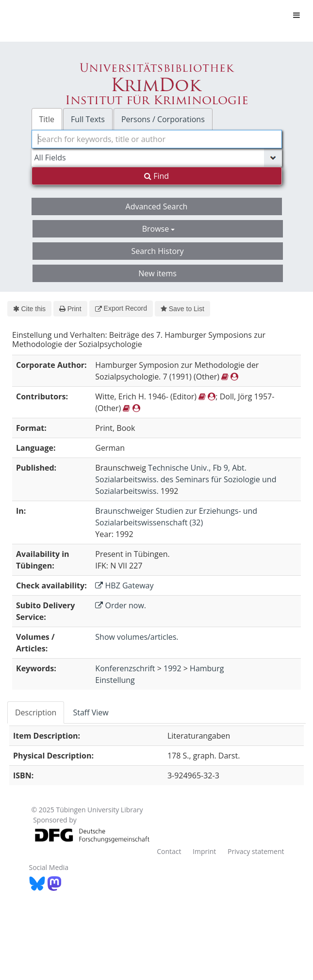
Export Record (121, 308)
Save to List (182, 309)
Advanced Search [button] (157, 206)
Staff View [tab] (91, 712)
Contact (169, 851)
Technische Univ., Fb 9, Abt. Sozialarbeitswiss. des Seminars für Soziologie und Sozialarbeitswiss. (186, 479)
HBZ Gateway (124, 585)
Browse (159, 229)
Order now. (121, 605)
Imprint (204, 851)
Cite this (29, 309)
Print (70, 309)
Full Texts (88, 119)
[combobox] (157, 139)
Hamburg (207, 668)
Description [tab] (36, 712)
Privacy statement (256, 851)
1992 (173, 668)
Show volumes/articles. (137, 637)
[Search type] (157, 158)
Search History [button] (157, 251)
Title (47, 119)
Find (156, 176)
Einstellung (115, 680)
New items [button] (157, 273)
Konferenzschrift (125, 668)
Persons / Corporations (163, 119)
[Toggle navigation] (297, 15)
